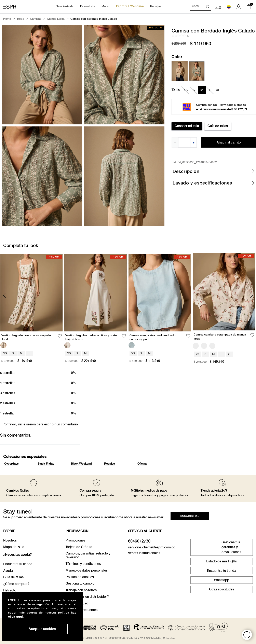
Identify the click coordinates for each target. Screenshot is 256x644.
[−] (175, 142)
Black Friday (46, 464)
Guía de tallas (218, 126)
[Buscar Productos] (208, 7)
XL (230, 354)
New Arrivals (65, 7)
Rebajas (156, 7)
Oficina (142, 464)
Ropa (21, 19)
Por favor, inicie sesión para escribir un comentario (40, 424)
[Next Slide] (251, 295)
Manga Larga (56, 19)
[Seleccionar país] (229, 7)
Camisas (36, 19)
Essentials (88, 7)
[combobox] (200, 7)
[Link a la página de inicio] (7, 19)
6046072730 (139, 541)
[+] (194, 142)
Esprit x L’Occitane (130, 7)
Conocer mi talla (187, 126)
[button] (247, 635)
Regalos (109, 464)
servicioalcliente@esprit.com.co (152, 547)
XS (5, 353)
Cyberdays (11, 464)
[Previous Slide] (5, 295)
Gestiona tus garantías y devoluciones (231, 547)
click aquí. (16, 617)
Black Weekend (81, 464)
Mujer (106, 7)
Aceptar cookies (42, 629)
